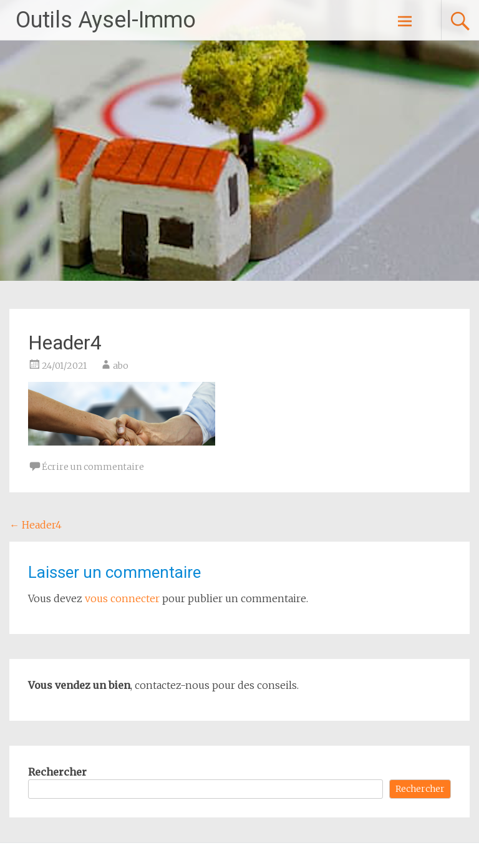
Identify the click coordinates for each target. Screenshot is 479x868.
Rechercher (57, 772)
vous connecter (122, 598)
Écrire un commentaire (93, 467)
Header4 (36, 525)
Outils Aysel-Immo (106, 20)
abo (121, 366)
